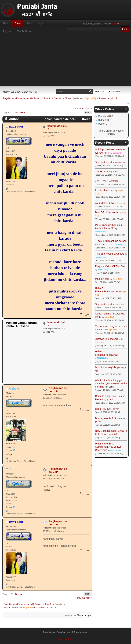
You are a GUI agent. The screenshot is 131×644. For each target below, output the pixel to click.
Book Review (102, 409)
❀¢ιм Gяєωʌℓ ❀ (115, 153)
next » (89, 108)
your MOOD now (104, 203)
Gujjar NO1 (90, 98)
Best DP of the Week (107, 212)
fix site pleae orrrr (105, 190)
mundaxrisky (100, 232)
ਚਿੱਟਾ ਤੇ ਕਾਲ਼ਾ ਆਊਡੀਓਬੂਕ (108, 367)
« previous (80, 108)
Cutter (111, 387)
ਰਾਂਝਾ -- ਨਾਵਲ (102, 171)
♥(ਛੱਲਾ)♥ (14, 389)
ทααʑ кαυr (16, 126)
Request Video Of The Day (110, 266)
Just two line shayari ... (108, 339)
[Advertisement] (66, 61)
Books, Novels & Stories (108, 418)
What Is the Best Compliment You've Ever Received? (109, 447)
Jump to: (68, 615)
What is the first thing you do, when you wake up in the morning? (111, 383)
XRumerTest (120, 162)
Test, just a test (103, 162)
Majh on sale (102, 279)
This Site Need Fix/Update (110, 254)
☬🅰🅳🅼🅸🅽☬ (101, 358)
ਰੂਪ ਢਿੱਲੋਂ (114, 172)
